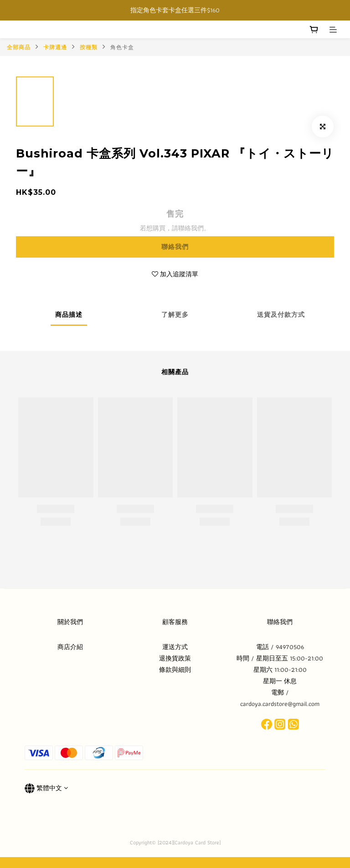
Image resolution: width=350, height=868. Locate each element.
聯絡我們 (175, 247)
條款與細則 (175, 670)
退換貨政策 (175, 658)
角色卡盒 (122, 47)
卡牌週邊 (55, 47)
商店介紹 (70, 647)
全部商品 (19, 47)
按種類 (89, 47)
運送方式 (175, 647)
